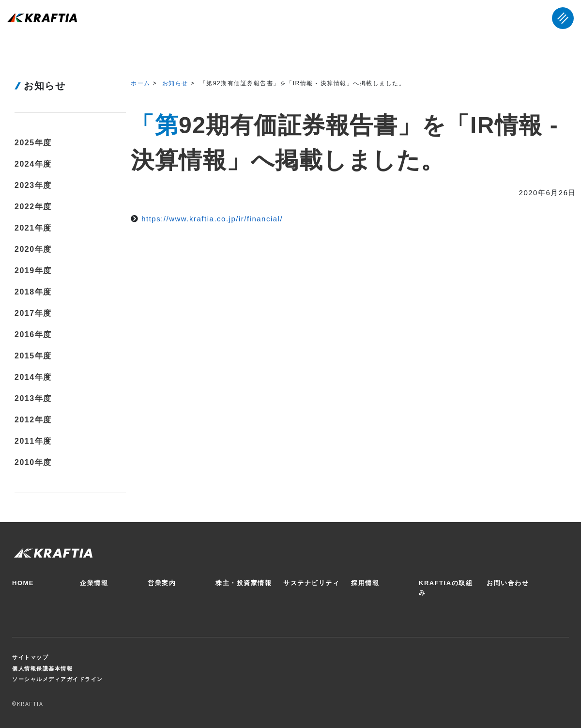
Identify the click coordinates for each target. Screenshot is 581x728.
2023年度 (33, 185)
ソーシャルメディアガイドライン (58, 679)
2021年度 (33, 228)
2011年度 (33, 441)
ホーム (141, 83)
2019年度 (33, 271)
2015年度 (33, 356)
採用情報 (365, 583)
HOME (23, 583)
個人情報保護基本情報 (42, 668)
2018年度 (33, 292)
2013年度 (33, 398)
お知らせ (175, 83)
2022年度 (33, 207)
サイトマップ (30, 657)
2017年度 (33, 313)
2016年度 (33, 334)
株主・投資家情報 (244, 583)
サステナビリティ (311, 583)
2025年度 (33, 143)
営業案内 (162, 583)
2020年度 (33, 249)
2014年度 (33, 377)
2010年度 (33, 462)
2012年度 (33, 420)
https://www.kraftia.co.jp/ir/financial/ (212, 219)
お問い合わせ (508, 583)
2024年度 (33, 164)
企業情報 (94, 583)
